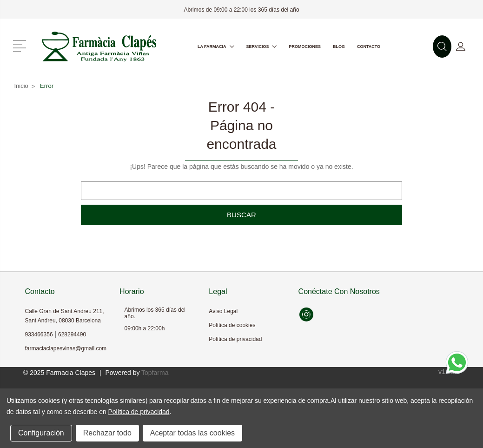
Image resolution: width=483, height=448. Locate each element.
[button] (21, 45)
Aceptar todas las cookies (192, 433)
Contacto (369, 47)
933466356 (39, 334)
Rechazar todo (107, 433)
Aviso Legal (223, 311)
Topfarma (155, 373)
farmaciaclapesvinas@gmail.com (66, 348)
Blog (339, 47)
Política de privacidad (235, 339)
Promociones (305, 47)
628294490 (72, 334)
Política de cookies (232, 325)
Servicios (262, 47)
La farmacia (216, 47)
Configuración (41, 433)
